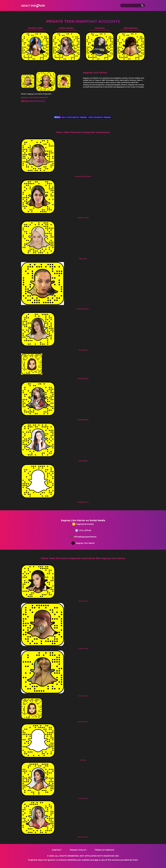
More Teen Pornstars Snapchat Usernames (83, 132)
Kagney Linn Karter (83, 543)
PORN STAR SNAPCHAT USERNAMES (100, 117)
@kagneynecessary (33, 101)
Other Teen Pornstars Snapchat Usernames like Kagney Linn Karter (83, 558)
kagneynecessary (83, 524)
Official (57, 117)
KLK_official (83, 531)
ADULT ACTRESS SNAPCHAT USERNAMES (74, 117)
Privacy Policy (78, 850)
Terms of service (104, 850)
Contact (57, 850)
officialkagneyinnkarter (83, 537)
